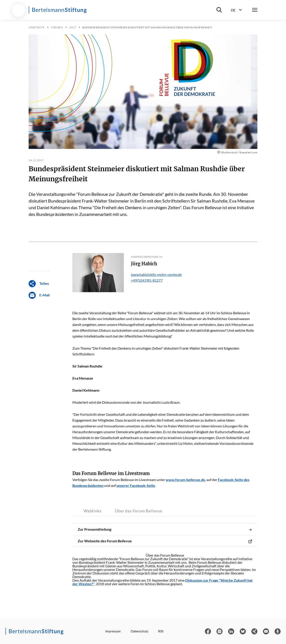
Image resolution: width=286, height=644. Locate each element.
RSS (161, 631)
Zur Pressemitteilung (165, 529)
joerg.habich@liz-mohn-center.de (156, 274)
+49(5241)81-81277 (147, 280)
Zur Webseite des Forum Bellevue (165, 541)
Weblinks (93, 511)
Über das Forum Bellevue (139, 511)
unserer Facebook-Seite (136, 485)
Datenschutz (139, 631)
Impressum (113, 631)
